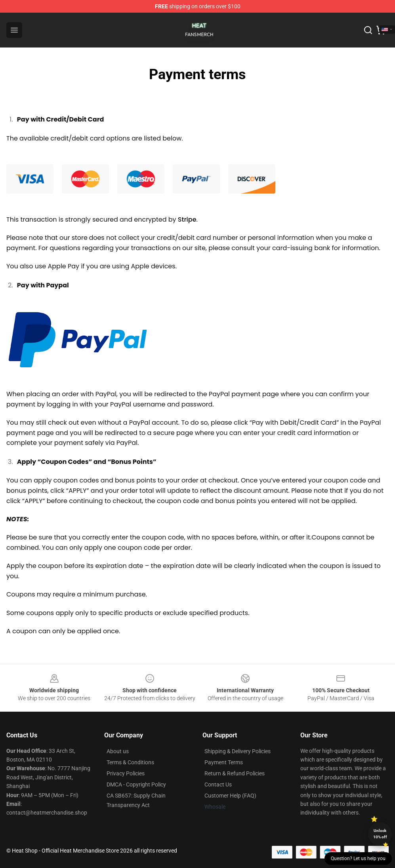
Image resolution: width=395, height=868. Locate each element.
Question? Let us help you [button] (358, 859)
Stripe (187, 219)
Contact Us (218, 784)
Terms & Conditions (130, 762)
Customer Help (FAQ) (230, 796)
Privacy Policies (126, 773)
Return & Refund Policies (235, 773)
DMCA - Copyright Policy (136, 784)
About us (118, 751)
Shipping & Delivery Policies (238, 751)
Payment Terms (224, 762)
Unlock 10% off (380, 834)
